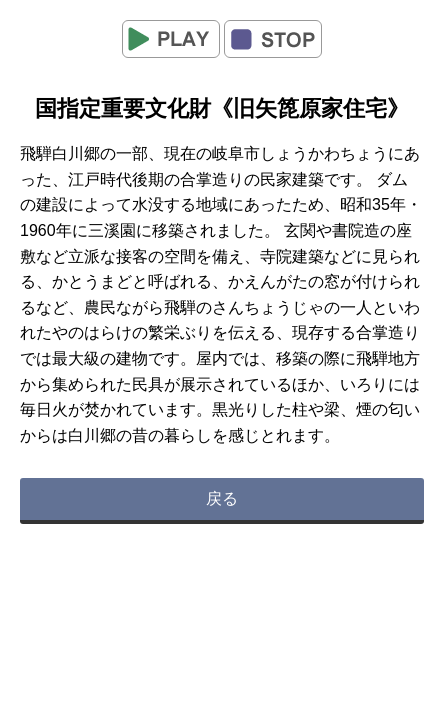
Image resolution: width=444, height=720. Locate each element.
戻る (222, 498)
